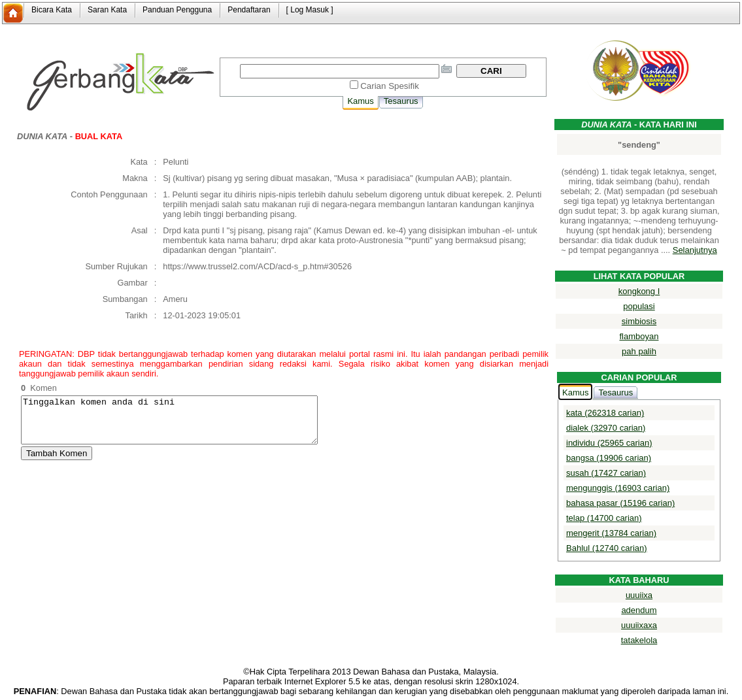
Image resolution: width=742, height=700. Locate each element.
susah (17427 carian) (606, 473)
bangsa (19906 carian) (609, 458)
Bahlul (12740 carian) (607, 548)
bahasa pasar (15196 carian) (620, 503)
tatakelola (639, 640)
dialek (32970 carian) (606, 428)
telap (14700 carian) (604, 518)
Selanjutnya (695, 250)
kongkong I (639, 291)
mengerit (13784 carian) (611, 533)
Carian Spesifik (390, 86)
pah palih (639, 351)
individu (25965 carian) (609, 443)
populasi (639, 306)
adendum (639, 610)
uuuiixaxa (639, 625)
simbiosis (639, 321)
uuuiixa (639, 595)
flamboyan (639, 336)
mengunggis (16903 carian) (618, 488)
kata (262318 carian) (605, 413)
